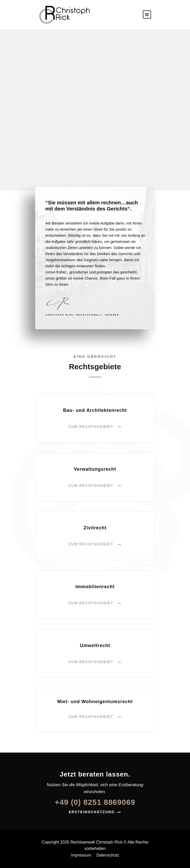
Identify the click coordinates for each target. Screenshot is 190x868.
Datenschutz (108, 855)
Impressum (81, 855)
